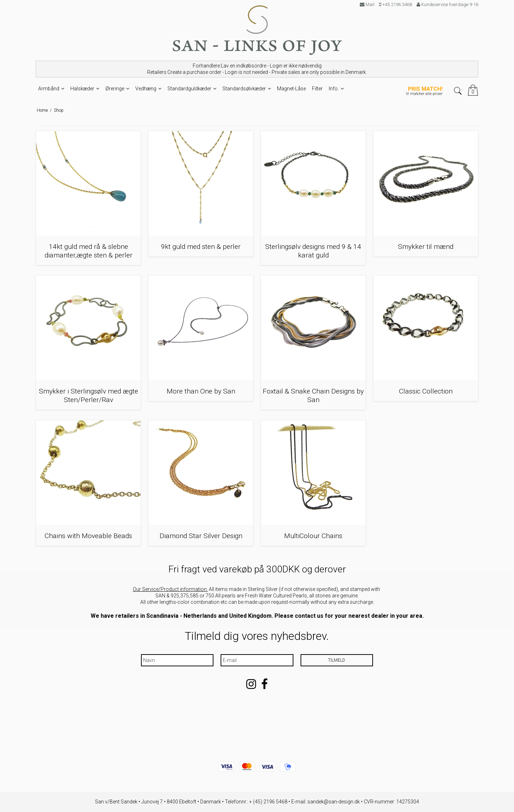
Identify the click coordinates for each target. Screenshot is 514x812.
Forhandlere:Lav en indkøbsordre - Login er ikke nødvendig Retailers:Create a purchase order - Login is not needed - (257, 69)
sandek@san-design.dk (334, 802)
